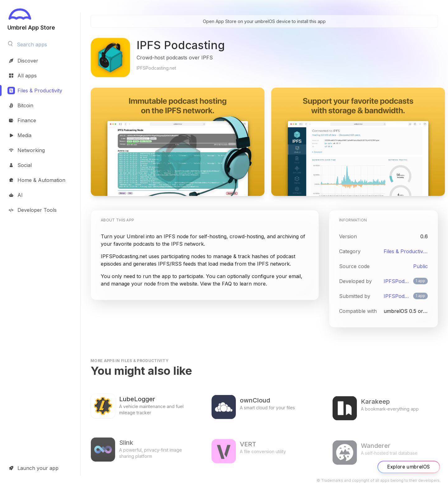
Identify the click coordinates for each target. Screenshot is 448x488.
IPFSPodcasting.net (397, 281)
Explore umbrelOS (409, 467)
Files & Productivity (406, 251)
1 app (420, 281)
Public (420, 266)
